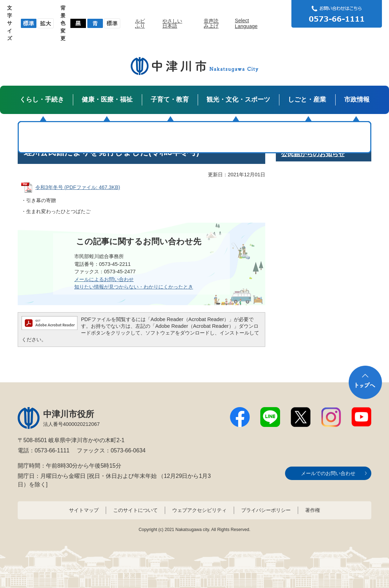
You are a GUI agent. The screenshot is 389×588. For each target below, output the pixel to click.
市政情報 (357, 99)
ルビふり (140, 23)
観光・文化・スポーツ (238, 99)
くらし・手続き (42, 99)
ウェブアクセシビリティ (199, 510)
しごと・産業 (307, 99)
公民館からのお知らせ (313, 154)
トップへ (365, 382)
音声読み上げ (211, 23)
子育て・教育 (170, 99)
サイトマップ (84, 510)
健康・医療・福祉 (107, 99)
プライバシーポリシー (266, 510)
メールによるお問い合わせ (104, 279)
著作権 (313, 510)
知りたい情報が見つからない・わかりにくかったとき (134, 287)
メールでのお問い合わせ (328, 473)
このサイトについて (135, 510)
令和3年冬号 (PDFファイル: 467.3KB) (78, 187)
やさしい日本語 (172, 23)
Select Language (246, 23)
